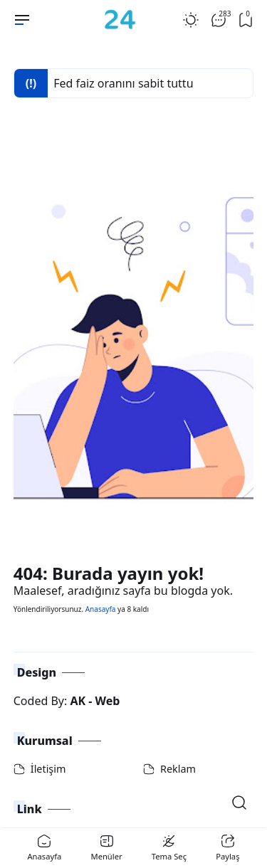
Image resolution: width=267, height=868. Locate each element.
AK (78, 701)
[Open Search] (239, 803)
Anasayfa (101, 609)
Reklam (178, 769)
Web (108, 701)
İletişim (48, 769)
